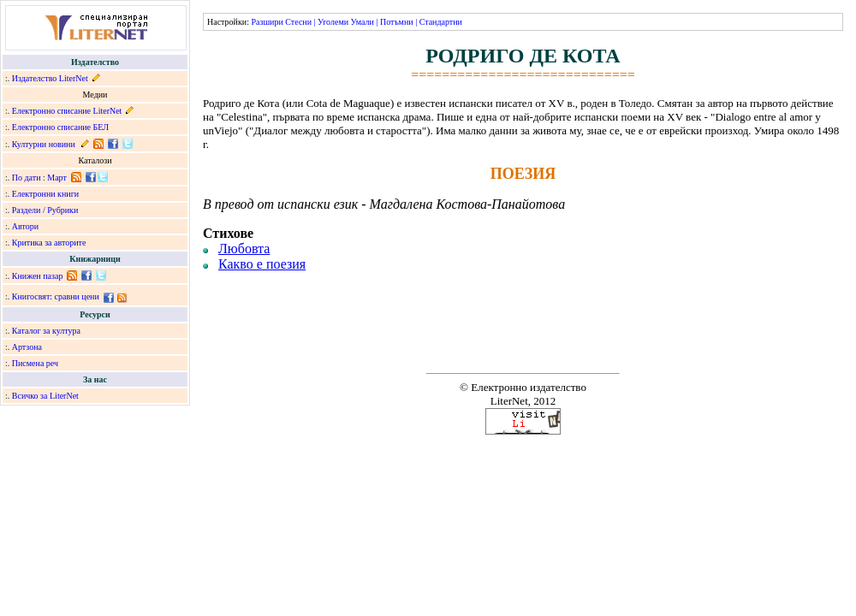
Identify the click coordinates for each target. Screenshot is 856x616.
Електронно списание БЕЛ (60, 127)
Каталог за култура (46, 331)
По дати (27, 178)
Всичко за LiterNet (45, 396)
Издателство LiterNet (50, 78)
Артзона (27, 347)
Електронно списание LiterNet (67, 111)
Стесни (298, 22)
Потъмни (397, 22)
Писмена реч (35, 363)
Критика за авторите (49, 243)
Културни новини (44, 144)
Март (57, 178)
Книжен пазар (38, 276)
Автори (25, 226)
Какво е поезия (262, 264)
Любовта (244, 249)
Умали (363, 22)
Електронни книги (45, 194)
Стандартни (441, 22)
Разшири (267, 22)
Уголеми (333, 22)
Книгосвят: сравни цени (56, 296)
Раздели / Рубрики (45, 210)
